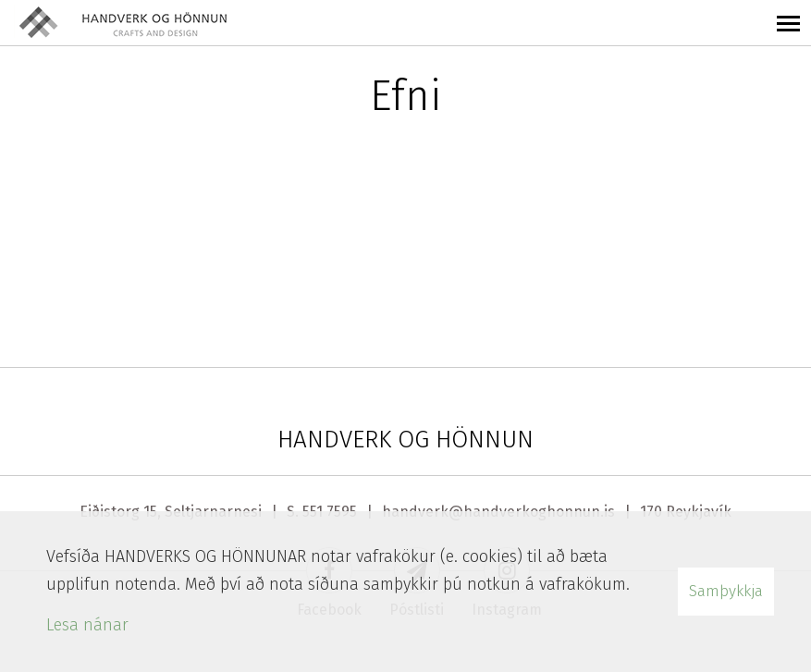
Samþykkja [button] (726, 591)
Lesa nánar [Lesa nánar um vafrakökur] (87, 625)
